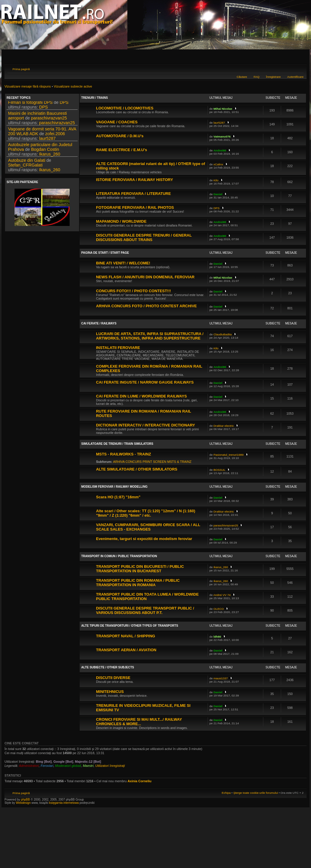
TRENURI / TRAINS (94, 98)
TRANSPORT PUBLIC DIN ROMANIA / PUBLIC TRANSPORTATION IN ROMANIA (138, 583)
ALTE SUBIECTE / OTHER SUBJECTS (108, 667)
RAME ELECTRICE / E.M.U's (121, 150)
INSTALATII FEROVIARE (118, 348)
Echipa (226, 793)
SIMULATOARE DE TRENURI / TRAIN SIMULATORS (117, 444)
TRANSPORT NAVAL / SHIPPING (125, 636)
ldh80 (217, 637)
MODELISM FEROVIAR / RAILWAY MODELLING (114, 487)
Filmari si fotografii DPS (30, 104)
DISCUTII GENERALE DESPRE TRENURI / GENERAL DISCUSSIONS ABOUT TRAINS (144, 237)
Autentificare (295, 77)
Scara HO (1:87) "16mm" (118, 497)
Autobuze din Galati (27, 162)
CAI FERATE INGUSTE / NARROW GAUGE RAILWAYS (145, 382)
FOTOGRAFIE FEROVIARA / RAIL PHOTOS (135, 207)
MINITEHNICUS (110, 692)
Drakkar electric (224, 426)
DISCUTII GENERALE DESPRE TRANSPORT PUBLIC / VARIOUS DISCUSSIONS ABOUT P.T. (145, 610)
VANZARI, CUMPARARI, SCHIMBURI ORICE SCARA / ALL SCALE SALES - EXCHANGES (148, 527)
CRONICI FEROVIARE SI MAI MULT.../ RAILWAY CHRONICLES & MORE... (139, 722)
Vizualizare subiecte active (73, 86)
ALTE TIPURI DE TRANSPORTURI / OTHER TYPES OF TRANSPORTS (130, 626)
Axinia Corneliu (140, 781)
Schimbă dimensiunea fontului (299, 68)
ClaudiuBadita (223, 334)
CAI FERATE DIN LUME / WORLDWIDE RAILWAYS (141, 396)
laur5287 (47, 140)
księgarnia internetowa (64, 803)
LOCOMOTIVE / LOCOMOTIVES (125, 108)
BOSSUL (219, 470)
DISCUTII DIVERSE (113, 678)
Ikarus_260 (50, 156)
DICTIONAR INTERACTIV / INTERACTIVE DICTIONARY (145, 425)
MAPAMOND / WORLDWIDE (121, 221)
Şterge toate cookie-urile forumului (256, 793)
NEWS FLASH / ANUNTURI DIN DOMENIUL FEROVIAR (145, 277)
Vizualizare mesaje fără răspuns (28, 86)
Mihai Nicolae (223, 109)
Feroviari (47, 766)
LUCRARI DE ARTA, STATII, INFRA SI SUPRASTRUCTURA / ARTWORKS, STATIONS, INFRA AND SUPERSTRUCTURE (150, 336)
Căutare (242, 77)
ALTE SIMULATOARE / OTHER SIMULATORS (137, 469)
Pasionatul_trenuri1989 (229, 455)
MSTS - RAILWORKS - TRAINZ (124, 454)
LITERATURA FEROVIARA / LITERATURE (133, 194)
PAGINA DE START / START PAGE (105, 253)
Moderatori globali (68, 766)
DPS (64, 104)
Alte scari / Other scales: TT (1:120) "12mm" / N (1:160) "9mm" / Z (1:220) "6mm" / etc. (146, 513)
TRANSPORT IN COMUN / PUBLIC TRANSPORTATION (119, 556)
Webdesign (24, 803)
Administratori (29, 766)
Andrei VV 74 (222, 595)
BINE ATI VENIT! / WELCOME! (123, 263)
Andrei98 (220, 150)
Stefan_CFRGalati (25, 167)
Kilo (216, 180)
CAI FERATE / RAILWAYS (99, 323)
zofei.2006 (55, 135)
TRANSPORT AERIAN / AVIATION (126, 650)
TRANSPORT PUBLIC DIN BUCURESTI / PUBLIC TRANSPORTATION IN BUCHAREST (140, 569)
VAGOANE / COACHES (117, 122)
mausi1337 (221, 678)
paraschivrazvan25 (49, 120)
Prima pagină (21, 69)
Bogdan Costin (45, 151)
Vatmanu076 (222, 136)
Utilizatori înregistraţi (110, 766)
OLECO (219, 609)
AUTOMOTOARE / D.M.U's (120, 136)
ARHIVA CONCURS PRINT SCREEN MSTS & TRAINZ (152, 462)
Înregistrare (273, 77)
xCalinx (218, 164)
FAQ (257, 77)
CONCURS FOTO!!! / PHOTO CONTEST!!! (133, 291)
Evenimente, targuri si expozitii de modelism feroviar (144, 539)
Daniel (218, 194)
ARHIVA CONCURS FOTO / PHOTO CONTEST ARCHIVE (146, 306)
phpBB (25, 800)
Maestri (88, 766)
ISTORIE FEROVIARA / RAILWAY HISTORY (134, 180)
